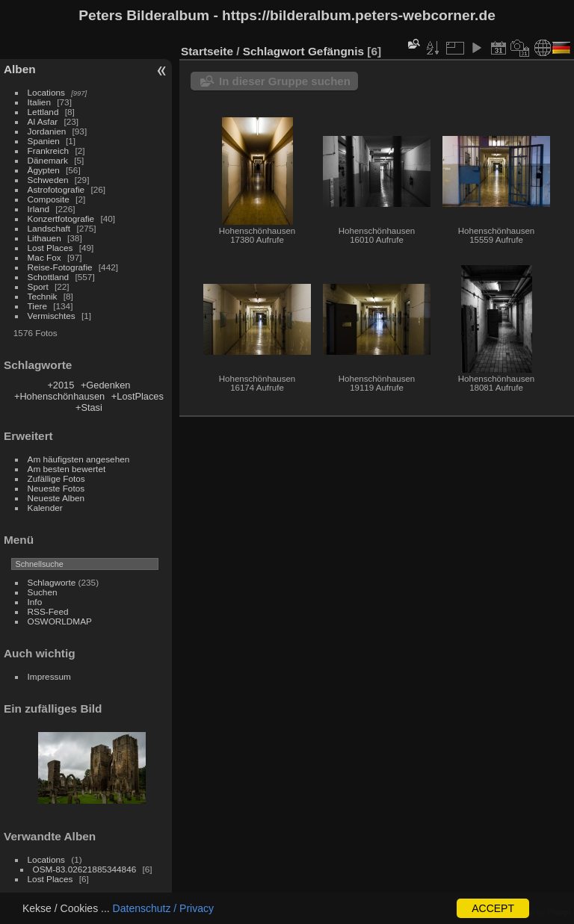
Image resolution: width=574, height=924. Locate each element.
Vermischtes (52, 316)
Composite (49, 199)
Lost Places (50, 248)
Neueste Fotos (56, 488)
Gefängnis (336, 51)
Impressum (49, 676)
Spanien (44, 141)
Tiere (37, 306)
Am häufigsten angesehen (79, 459)
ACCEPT (493, 908)
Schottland (49, 277)
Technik (43, 296)
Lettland (43, 112)
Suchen (43, 592)
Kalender (45, 508)
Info (35, 602)
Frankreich (49, 151)
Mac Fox (44, 257)
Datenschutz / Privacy (163, 908)
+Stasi (89, 407)
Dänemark (48, 160)
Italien (39, 102)
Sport (38, 286)
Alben (20, 69)
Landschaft (49, 228)
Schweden (48, 180)
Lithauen (44, 238)
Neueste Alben (56, 498)
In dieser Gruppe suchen (285, 81)
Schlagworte (52, 582)
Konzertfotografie (61, 218)
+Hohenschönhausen (59, 396)
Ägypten (44, 170)
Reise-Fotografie (60, 267)
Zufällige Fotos (56, 478)
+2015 (61, 385)
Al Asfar (43, 121)
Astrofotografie (56, 189)
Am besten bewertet (67, 469)
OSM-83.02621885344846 (85, 869)
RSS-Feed (48, 611)
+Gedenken (106, 385)
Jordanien (47, 131)
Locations (46, 92)
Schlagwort (274, 51)
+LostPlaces (138, 396)
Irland (38, 209)
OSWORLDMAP (60, 621)
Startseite (207, 51)
